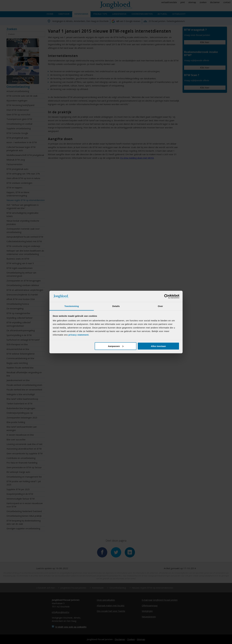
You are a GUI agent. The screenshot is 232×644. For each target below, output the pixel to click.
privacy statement (78, 335)
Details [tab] (116, 306)
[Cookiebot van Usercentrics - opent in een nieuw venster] (166, 296)
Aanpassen (116, 346)
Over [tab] (160, 306)
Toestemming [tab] (72, 306)
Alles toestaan (158, 346)
